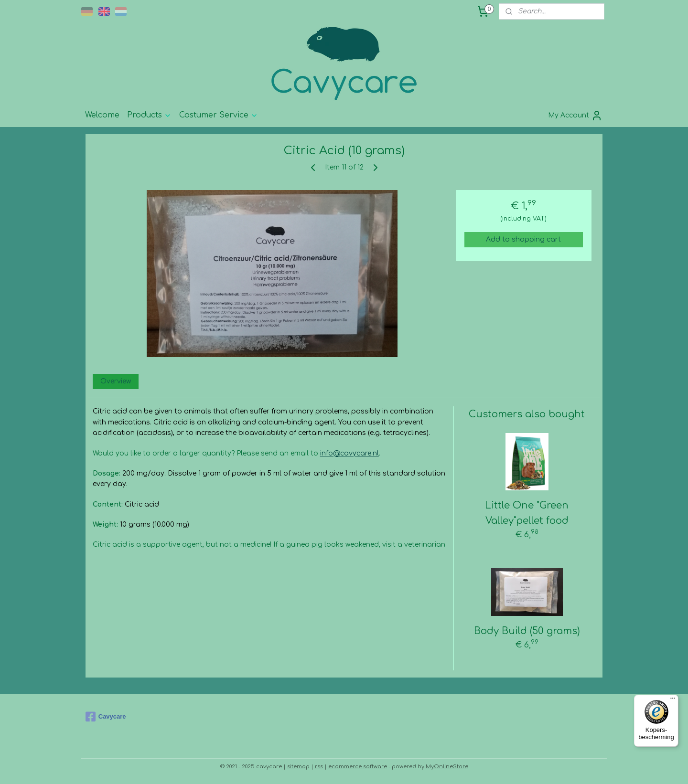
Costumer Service (219, 115)
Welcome (102, 115)
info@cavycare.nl (349, 453)
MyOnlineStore (447, 767)
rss (319, 767)
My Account (575, 116)
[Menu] (673, 700)
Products (149, 115)
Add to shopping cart (523, 239)
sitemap (298, 767)
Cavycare (106, 717)
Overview (116, 381)
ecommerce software (358, 767)
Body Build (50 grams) (527, 631)
